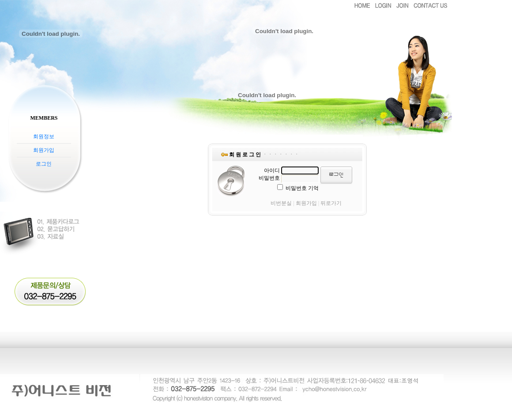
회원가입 (44, 150)
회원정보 (44, 136)
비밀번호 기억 (302, 188)
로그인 (44, 164)
